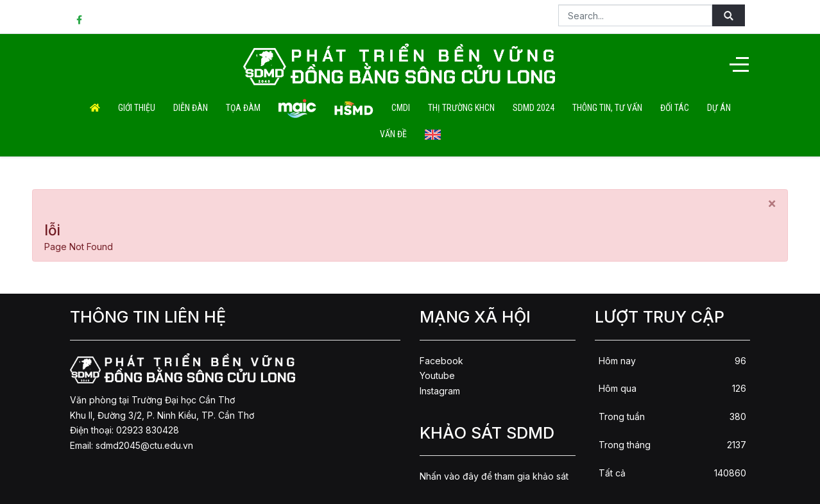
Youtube (437, 375)
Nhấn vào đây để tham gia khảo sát (494, 476)
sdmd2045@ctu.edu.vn (144, 445)
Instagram (440, 391)
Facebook (441, 361)
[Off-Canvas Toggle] (739, 64)
